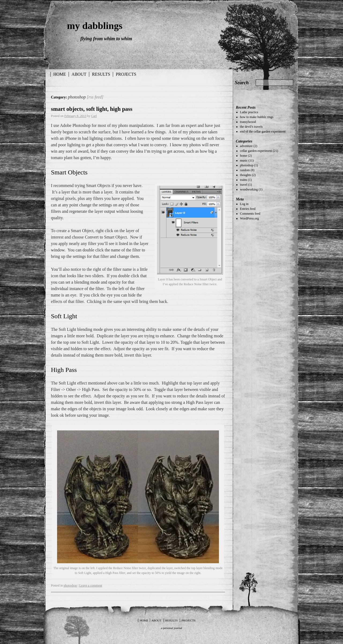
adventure (246, 146)
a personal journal (172, 628)
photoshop (70, 586)
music (244, 160)
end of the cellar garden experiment (263, 131)
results (101, 74)
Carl (94, 116)
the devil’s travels (251, 127)
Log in (244, 204)
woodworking (249, 189)
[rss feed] (95, 97)
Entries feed (248, 209)
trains (244, 180)
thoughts (246, 175)
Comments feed (250, 214)
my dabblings (95, 26)
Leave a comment (91, 586)
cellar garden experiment (256, 151)
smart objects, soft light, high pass (92, 109)
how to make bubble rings (257, 117)
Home (60, 74)
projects (126, 74)
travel (244, 185)
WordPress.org (249, 218)
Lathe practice (249, 112)
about (79, 74)
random (245, 170)
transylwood (248, 122)
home (244, 156)
